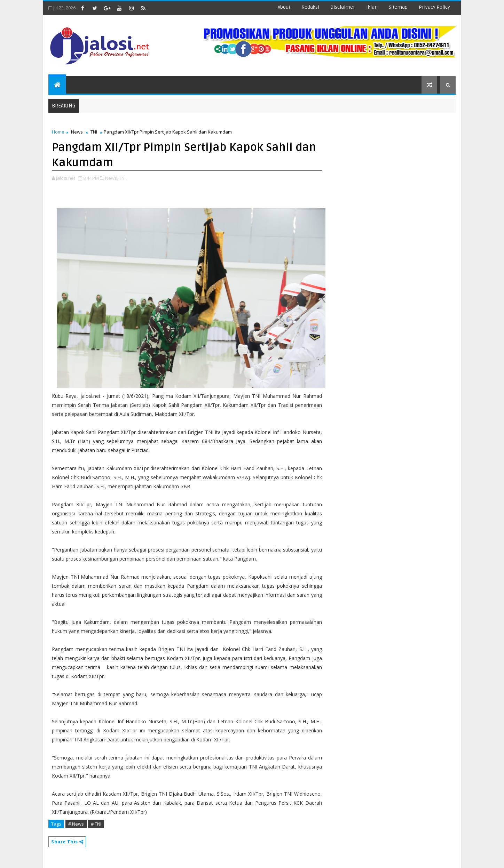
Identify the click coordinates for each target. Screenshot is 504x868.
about (284, 7)
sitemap (398, 7)
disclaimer (343, 7)
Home (58, 132)
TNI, (123, 178)
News (77, 132)
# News (76, 824)
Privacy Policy (434, 7)
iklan (372, 7)
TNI (94, 132)
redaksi (310, 7)
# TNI (96, 824)
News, (112, 178)
